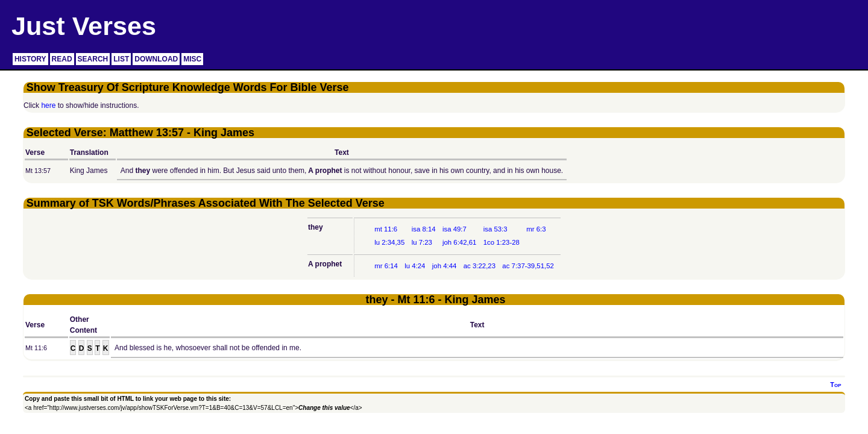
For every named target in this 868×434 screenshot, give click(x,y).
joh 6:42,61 (459, 242)
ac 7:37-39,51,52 (528, 266)
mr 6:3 (536, 229)
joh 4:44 (445, 266)
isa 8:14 (424, 229)
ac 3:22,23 (480, 266)
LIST (121, 59)
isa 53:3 (495, 229)
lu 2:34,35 (389, 242)
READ (62, 59)
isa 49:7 (454, 229)
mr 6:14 (386, 266)
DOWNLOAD (156, 59)
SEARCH (93, 59)
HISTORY (30, 59)
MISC (192, 59)
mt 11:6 (386, 229)
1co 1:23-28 (502, 242)
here (48, 105)
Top (835, 385)
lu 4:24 (415, 266)
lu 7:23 (422, 242)
